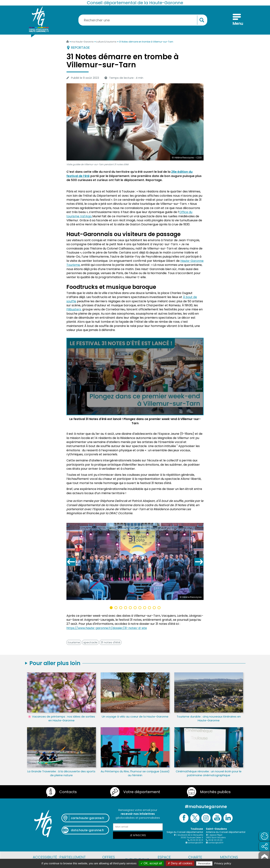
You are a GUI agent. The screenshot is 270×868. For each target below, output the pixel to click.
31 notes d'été (110, 642)
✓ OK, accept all (151, 863)
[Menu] (237, 20)
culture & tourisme (106, 42)
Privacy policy (223, 863)
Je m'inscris (138, 835)
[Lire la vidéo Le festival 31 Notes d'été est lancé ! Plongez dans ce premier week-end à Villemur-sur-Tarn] (135, 382)
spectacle (90, 642)
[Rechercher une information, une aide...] (143, 20)
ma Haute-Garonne (83, 42)
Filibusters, (74, 309)
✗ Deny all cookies (180, 863)
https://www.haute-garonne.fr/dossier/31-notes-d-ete (107, 628)
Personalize (204, 863)
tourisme (74, 642)
